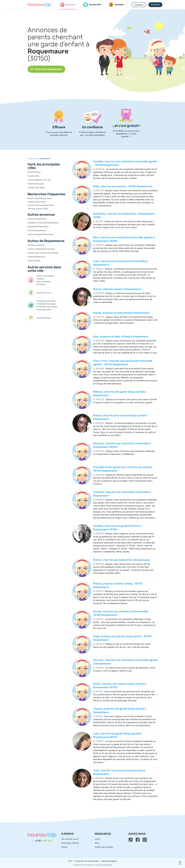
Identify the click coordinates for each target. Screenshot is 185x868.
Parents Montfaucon (37, 257)
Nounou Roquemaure (37, 219)
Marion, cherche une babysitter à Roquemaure (122, 560)
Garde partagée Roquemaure (41, 234)
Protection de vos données (87, 861)
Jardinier (40, 279)
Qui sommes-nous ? (70, 839)
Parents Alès (33, 176)
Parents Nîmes (34, 172)
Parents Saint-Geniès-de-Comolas (43, 253)
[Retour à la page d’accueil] (39, 5)
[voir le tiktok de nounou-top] (131, 840)
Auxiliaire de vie (44, 293)
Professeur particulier (46, 301)
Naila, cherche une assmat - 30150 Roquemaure (123, 186)
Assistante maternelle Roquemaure (43, 223)
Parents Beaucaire (36, 184)
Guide (98, 839)
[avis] (42, 841)
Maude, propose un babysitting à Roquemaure (121, 313)
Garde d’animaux (44, 318)
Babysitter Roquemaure (38, 227)
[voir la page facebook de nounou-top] (138, 840)
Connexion (139, 5)
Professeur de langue (46, 304)
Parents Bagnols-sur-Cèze (39, 180)
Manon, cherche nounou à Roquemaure (117, 289)
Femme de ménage (45, 276)
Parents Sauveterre (36, 245)
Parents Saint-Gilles (36, 188)
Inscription (155, 5)
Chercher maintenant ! (46, 69)
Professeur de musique (47, 307)
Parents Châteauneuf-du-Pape (41, 249)
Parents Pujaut (34, 261)
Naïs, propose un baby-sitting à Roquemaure (121, 337)
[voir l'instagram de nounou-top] (145, 840)
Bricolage (41, 284)
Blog (97, 843)
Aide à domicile (43, 282)
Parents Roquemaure (37, 230)
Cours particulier (44, 309)
